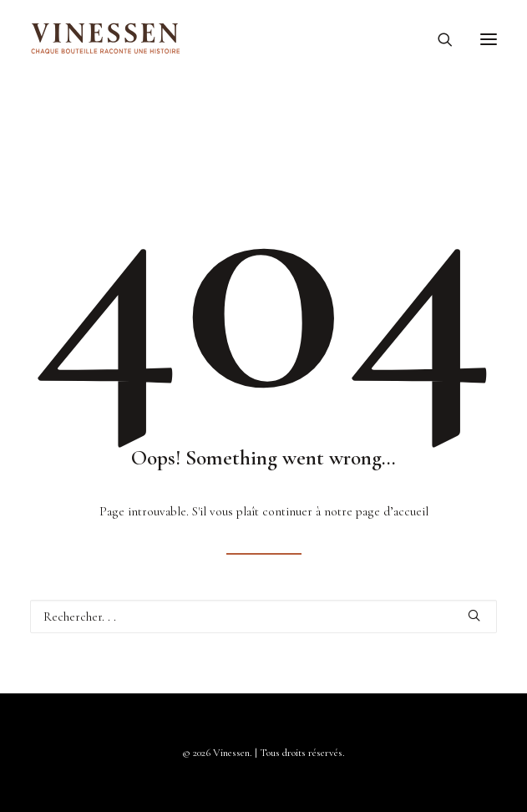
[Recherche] (438, 39)
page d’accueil (392, 511)
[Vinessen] (106, 39)
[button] (489, 39)
